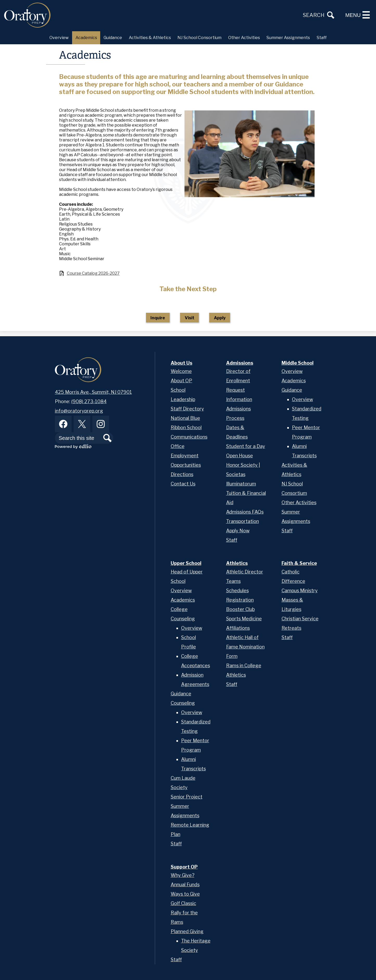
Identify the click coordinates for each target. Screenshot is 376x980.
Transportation (243, 521)
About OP (181, 381)
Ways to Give (185, 894)
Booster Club (240, 609)
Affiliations (238, 628)
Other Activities (299, 503)
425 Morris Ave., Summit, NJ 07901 (93, 392)
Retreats (291, 628)
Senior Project (187, 797)
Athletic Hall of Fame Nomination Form (245, 647)
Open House (240, 456)
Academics (294, 381)
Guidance (292, 390)
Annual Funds (185, 885)
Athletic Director (245, 572)
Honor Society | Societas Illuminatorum (243, 474)
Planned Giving (187, 931)
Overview (292, 371)
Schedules (237, 591)
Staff (232, 540)
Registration (240, 600)
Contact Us (183, 484)
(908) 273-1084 (89, 401)
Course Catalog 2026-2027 (93, 273)
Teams (233, 581)
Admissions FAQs (245, 512)
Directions (182, 474)
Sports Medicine (244, 619)
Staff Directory (187, 409)
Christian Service (300, 619)
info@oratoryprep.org (79, 411)
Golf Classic (183, 903)
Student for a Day (246, 446)
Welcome (181, 371)
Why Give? (183, 875)
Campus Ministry (300, 591)
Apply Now (238, 531)
